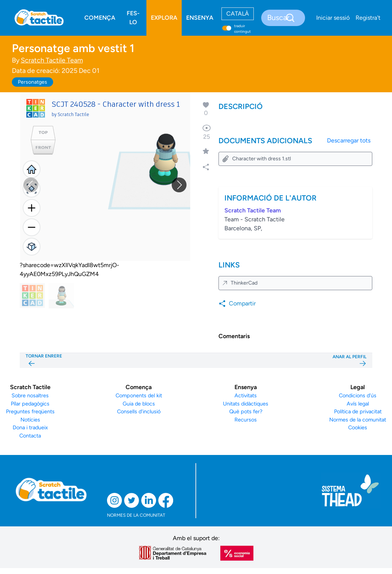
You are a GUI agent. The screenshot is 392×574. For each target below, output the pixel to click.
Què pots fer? (246, 411)
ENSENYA (200, 18)
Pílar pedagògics (30, 404)
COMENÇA (100, 18)
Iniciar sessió (333, 18)
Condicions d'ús (358, 395)
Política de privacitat (358, 411)
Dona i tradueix (30, 427)
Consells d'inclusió (139, 411)
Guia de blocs (139, 404)
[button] (179, 185)
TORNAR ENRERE (44, 361)
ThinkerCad (240, 283)
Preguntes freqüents (30, 411)
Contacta (30, 436)
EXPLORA (164, 18)
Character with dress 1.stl (256, 159)
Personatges (33, 82)
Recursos (246, 420)
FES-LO (133, 18)
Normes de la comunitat (358, 420)
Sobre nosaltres (30, 395)
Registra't (368, 18)
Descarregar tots (349, 140)
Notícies (30, 420)
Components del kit (139, 395)
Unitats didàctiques (246, 404)
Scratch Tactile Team (52, 60)
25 (207, 132)
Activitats (246, 395)
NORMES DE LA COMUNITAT (136, 515)
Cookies (358, 427)
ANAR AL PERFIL (349, 361)
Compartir (237, 304)
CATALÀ (238, 14)
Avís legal (358, 404)
